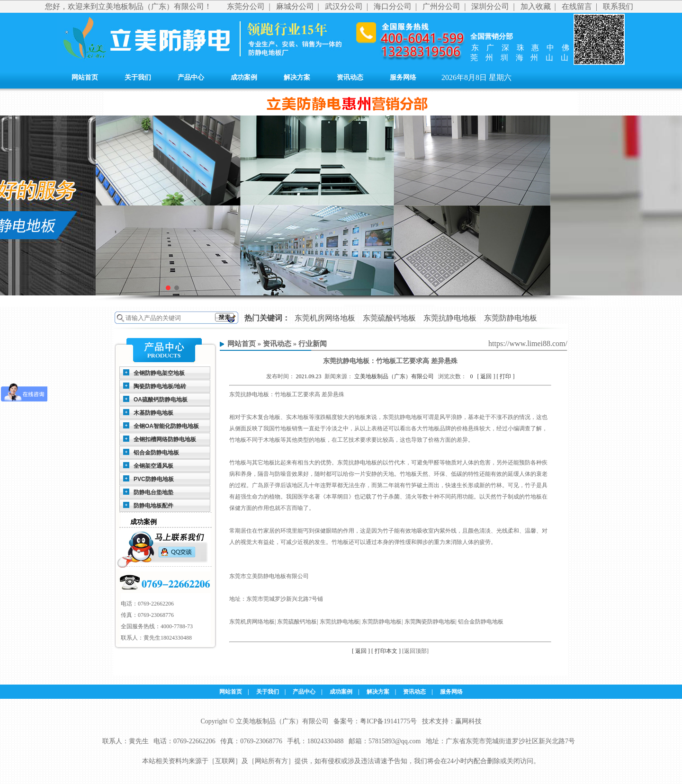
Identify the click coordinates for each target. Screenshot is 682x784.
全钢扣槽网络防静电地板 (165, 439)
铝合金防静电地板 (156, 453)
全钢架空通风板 (153, 466)
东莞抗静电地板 (450, 318)
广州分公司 (441, 6)
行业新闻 (313, 344)
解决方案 (297, 77)
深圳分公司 (490, 6)
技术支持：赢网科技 (452, 721)
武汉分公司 (344, 6)
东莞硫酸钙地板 (389, 318)
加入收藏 (536, 6)
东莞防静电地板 (511, 318)
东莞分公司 (246, 6)
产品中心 (191, 77)
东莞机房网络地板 (325, 318)
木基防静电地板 (153, 413)
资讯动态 (350, 77)
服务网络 (403, 77)
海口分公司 (393, 6)
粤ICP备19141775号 (388, 721)
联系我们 (618, 6)
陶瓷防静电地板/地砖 (160, 386)
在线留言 (577, 6)
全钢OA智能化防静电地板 (166, 426)
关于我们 (138, 77)
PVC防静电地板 (154, 479)
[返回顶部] (415, 651)
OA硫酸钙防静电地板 (161, 400)
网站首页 (85, 77)
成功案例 (244, 77)
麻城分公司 (295, 6)
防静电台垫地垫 (153, 492)
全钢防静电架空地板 (159, 373)
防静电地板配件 (153, 506)
